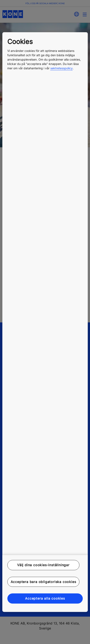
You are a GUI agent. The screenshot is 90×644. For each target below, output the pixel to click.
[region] (45, 322)
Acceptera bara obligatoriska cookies (43, 582)
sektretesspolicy (61, 68)
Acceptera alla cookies (45, 598)
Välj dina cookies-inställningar (43, 565)
